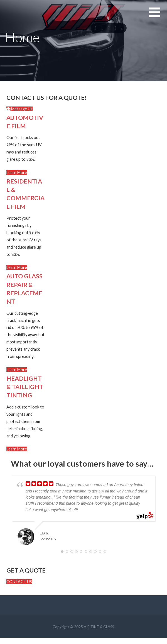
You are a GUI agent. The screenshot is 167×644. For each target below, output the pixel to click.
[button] (19, 109)
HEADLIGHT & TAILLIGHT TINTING (25, 387)
